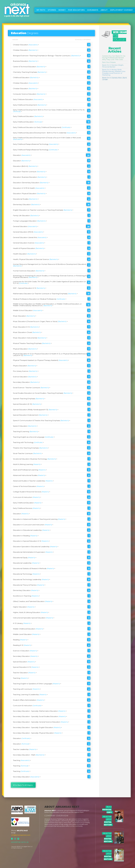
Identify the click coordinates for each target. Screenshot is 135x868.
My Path (41, 10)
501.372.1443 (22, 831)
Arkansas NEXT (50, 810)
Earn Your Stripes (109, 62)
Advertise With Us (20, 842)
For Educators (76, 10)
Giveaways (93, 10)
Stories (52, 10)
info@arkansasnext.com (21, 835)
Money (62, 10)
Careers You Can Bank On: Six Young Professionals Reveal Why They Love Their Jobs (114, 58)
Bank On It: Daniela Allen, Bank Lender (114, 79)
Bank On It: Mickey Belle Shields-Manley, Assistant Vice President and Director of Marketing (114, 72)
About (104, 10)
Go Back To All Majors (23, 785)
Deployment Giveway (121, 10)
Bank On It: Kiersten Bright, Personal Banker (113, 66)
